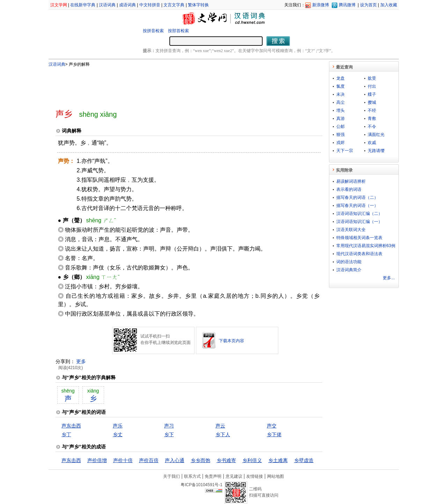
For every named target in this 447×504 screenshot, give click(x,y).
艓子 (372, 94)
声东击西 (71, 426)
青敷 (372, 118)
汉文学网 (59, 5)
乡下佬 (274, 434)
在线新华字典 (83, 5)
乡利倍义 (252, 460)
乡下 (169, 434)
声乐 (118, 426)
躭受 (372, 78)
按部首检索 (178, 31)
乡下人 (223, 434)
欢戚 (372, 143)
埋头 (340, 110)
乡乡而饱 (200, 460)
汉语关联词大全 (351, 230)
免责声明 (213, 476)
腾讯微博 (347, 5)
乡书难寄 (226, 460)
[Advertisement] (177, 85)
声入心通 (175, 460)
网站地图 (276, 476)
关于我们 (171, 476)
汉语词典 (107, 5)
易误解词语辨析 (351, 181)
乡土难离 (278, 460)
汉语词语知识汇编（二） (359, 214)
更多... (389, 278)
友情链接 (255, 476)
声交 (272, 426)
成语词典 (127, 5)
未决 (340, 94)
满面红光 (376, 135)
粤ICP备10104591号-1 (201, 485)
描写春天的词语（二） (357, 197)
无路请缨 (376, 151)
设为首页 (368, 5)
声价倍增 (97, 460)
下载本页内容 (232, 341)
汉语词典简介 (349, 270)
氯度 (340, 86)
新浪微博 (321, 5)
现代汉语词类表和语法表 (359, 254)
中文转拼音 (150, 5)
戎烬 (340, 143)
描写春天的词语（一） (357, 206)
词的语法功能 (349, 262)
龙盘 (340, 78)
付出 (372, 86)
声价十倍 (123, 460)
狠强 (340, 135)
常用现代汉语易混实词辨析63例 (366, 246)
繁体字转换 (198, 5)
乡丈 (118, 434)
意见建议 (234, 476)
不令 (372, 127)
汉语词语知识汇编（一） (359, 222)
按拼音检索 (153, 31)
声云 (220, 426)
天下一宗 (345, 151)
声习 (169, 426)
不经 (372, 110)
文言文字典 (174, 5)
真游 (340, 118)
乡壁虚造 (304, 460)
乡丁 (66, 434)
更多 (81, 361)
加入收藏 (389, 5)
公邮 (340, 127)
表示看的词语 (349, 189)
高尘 (340, 102)
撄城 (372, 102)
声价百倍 (149, 460)
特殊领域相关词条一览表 (359, 238)
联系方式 (192, 476)
